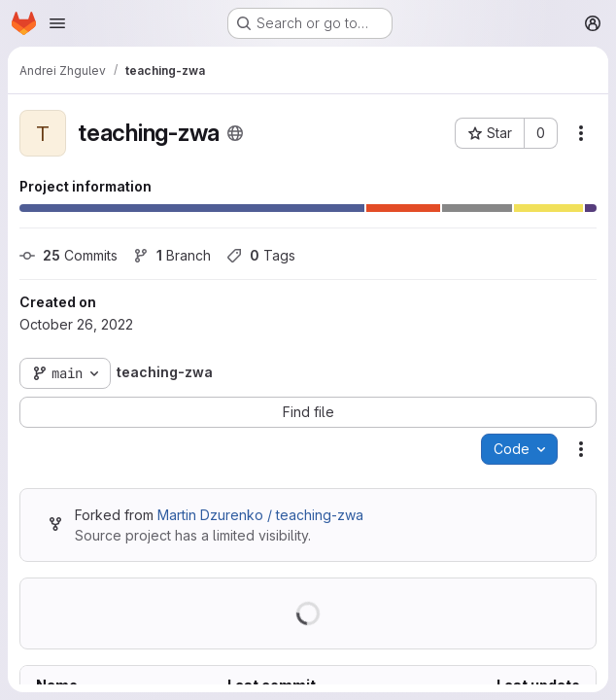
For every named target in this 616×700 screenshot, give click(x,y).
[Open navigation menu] (57, 23)
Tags (261, 255)
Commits (68, 255)
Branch (172, 255)
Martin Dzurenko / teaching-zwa (260, 515)
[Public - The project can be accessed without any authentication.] (235, 133)
